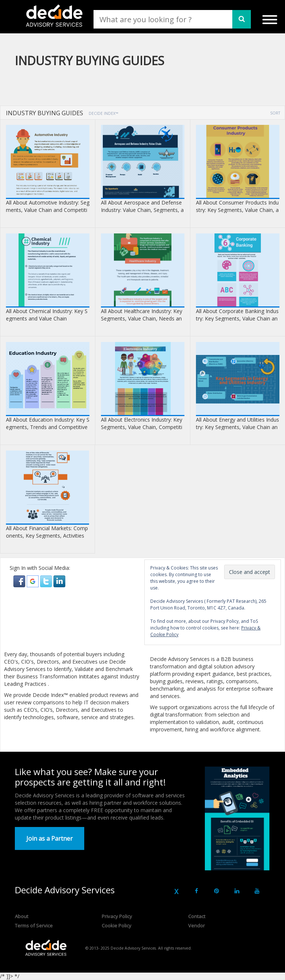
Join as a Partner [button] (50, 838)
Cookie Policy (117, 926)
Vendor (196, 926)
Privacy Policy (117, 916)
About (22, 916)
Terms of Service (34, 926)
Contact (197, 916)
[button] (20, 581)
